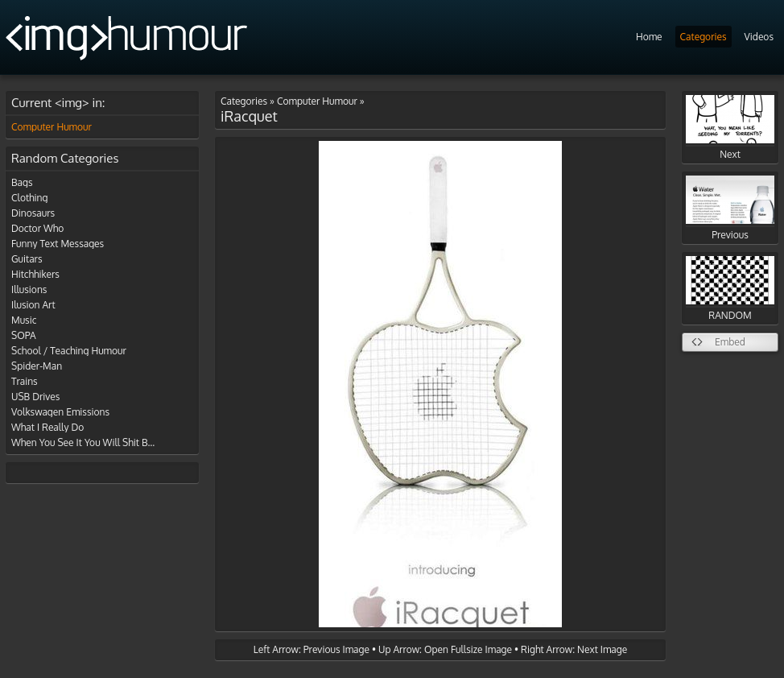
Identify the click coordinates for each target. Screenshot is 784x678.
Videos (759, 37)
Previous (730, 208)
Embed (730, 342)
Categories (704, 37)
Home (649, 37)
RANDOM (730, 289)
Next (730, 128)
